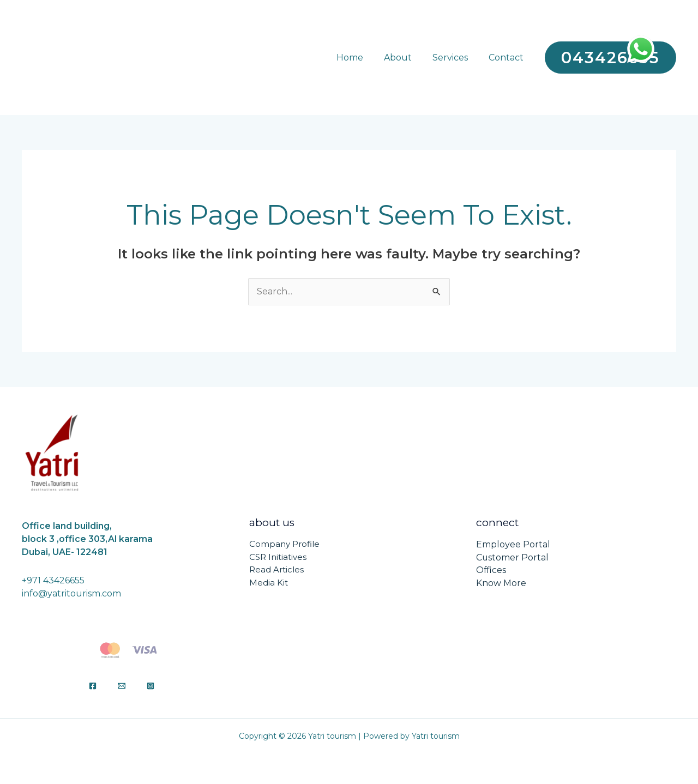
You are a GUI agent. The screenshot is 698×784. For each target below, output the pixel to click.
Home (361, 58)
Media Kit (269, 584)
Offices (491, 571)
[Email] (122, 686)
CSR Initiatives (278, 557)
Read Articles (276, 571)
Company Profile (284, 544)
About (406, 58)
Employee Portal (513, 544)
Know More (501, 584)
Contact (508, 58)
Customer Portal (513, 557)
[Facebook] (93, 686)
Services (455, 58)
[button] (610, 58)
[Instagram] (151, 686)
